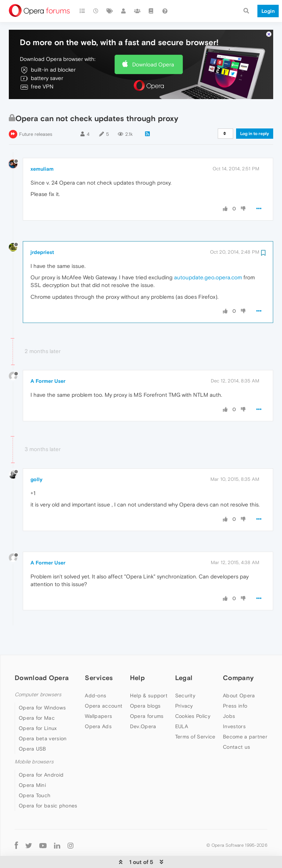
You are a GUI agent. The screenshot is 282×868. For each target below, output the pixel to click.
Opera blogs (145, 683)
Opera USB (32, 726)
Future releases (36, 112)
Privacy (184, 683)
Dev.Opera (143, 704)
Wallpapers (98, 694)
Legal (184, 655)
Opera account (104, 683)
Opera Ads (98, 704)
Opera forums (147, 694)
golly (37, 457)
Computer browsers (38, 672)
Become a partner (245, 714)
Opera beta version (43, 716)
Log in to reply (255, 111)
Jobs (229, 694)
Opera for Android (41, 752)
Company (238, 655)
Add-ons (95, 673)
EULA (182, 704)
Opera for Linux (38, 706)
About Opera (239, 673)
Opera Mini (32, 763)
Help (137, 655)
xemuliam (42, 146)
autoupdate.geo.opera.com (208, 255)
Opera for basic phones (48, 783)
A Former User (48, 359)
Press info (235, 683)
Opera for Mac (37, 696)
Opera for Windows (42, 685)
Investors (234, 704)
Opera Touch (35, 773)
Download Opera (153, 42)
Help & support (149, 673)
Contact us (236, 724)
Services (99, 655)
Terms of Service (195, 714)
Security (185, 673)
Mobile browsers (34, 739)
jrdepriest (42, 230)
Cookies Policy (193, 694)
